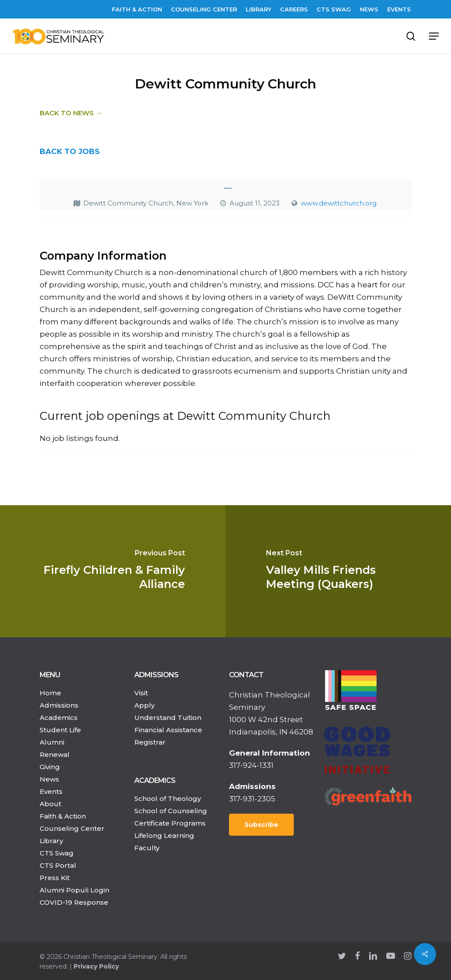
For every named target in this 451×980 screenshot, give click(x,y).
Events (51, 791)
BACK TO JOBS (70, 151)
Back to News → (71, 113)
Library (51, 841)
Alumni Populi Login (74, 890)
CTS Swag (57, 853)
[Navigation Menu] (434, 36)
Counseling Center (72, 828)
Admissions (59, 705)
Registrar (150, 742)
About (50, 804)
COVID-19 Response (74, 902)
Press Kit (55, 878)
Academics (59, 718)
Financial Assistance (168, 730)
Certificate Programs (170, 823)
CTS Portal (58, 865)
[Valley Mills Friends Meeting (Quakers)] (338, 571)
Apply (144, 705)
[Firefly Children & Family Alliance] (113, 571)
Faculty (147, 848)
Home (50, 693)
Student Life (60, 730)
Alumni (52, 742)
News (49, 779)
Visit (141, 693)
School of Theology (168, 798)
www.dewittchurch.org (339, 203)
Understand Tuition (168, 718)
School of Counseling (171, 811)
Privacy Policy (96, 966)
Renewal (55, 754)
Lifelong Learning (164, 835)
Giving (50, 767)
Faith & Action (63, 816)
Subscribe (261, 825)
